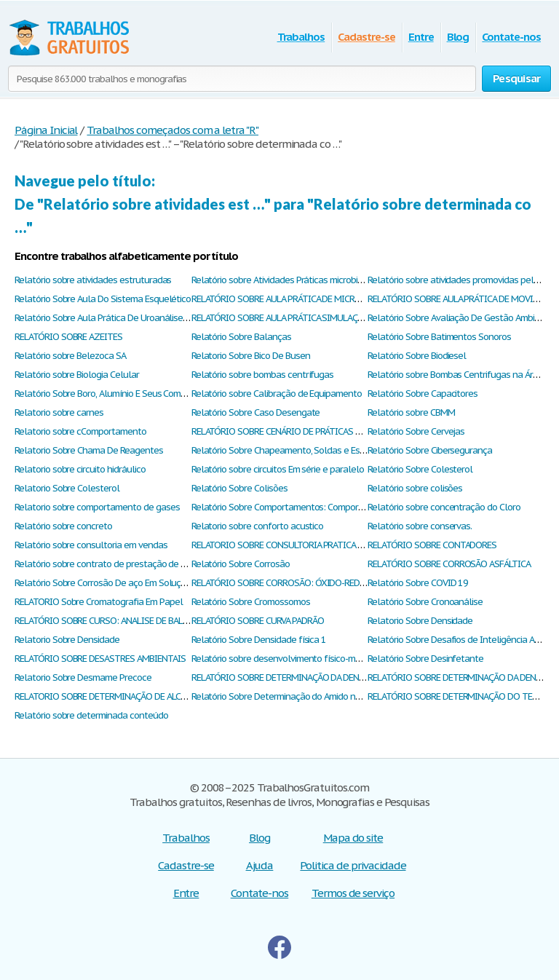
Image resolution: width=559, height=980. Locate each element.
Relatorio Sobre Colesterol (67, 488)
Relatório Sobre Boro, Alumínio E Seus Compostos (111, 394)
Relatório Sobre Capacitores (423, 394)
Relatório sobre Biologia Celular (77, 375)
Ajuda (260, 865)
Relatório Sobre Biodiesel (417, 356)
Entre (421, 37)
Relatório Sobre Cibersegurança (430, 450)
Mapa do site (353, 838)
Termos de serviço (353, 893)
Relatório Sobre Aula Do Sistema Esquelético (103, 299)
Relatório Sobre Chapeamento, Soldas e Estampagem (297, 450)
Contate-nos (511, 37)
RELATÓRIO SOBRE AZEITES (68, 337)
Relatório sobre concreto (63, 526)
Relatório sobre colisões (415, 488)
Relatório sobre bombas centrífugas (263, 375)
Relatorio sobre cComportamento (80, 431)
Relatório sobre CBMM (411, 412)
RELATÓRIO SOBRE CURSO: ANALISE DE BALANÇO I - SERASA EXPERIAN (150, 621)
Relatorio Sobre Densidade (420, 621)
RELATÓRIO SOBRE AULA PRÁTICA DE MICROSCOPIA (291, 299)
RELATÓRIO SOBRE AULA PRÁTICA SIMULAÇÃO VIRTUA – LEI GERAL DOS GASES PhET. (354, 318)
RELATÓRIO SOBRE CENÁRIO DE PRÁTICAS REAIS (285, 431)
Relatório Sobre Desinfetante (425, 659)
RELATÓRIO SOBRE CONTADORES (432, 545)
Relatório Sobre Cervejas (416, 431)
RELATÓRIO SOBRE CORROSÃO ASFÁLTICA (449, 564)
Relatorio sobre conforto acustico (258, 526)
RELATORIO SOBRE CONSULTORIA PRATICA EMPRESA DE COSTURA (319, 545)
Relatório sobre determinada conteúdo (91, 715)
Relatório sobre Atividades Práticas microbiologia (287, 280)
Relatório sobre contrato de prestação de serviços (114, 564)
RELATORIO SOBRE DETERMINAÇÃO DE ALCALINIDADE (118, 696)
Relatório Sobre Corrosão (241, 564)
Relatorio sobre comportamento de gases (97, 507)
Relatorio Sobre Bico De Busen (251, 356)
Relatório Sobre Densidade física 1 (259, 640)
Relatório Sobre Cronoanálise (425, 602)
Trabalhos (301, 37)
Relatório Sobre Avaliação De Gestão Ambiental (461, 318)
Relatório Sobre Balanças (241, 337)
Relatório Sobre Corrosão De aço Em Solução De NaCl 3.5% (130, 583)
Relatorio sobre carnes (59, 412)
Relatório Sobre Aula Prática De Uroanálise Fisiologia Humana (136, 318)
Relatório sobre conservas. (420, 526)
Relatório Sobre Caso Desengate (256, 412)
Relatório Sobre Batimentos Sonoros (439, 337)
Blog (458, 37)
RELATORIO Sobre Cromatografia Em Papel (98, 602)
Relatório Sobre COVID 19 (418, 583)
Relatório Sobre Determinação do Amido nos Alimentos (299, 696)
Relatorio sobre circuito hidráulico (80, 469)
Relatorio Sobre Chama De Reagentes (89, 450)
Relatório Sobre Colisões (239, 488)
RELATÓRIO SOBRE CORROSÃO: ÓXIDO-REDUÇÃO (287, 583)
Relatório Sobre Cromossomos (251, 602)
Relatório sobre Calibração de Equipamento (277, 394)
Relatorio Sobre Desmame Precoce (83, 677)
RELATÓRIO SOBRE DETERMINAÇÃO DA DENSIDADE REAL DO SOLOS (322, 677)
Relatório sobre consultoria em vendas (91, 545)
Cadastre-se (366, 37)
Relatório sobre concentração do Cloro (444, 507)
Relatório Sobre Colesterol (420, 469)
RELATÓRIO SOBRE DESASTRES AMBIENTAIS (100, 659)
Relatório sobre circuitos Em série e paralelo (278, 469)
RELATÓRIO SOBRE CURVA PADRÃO (258, 621)
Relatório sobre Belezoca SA (70, 356)
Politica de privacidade (353, 865)
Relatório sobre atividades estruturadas (93, 280)
